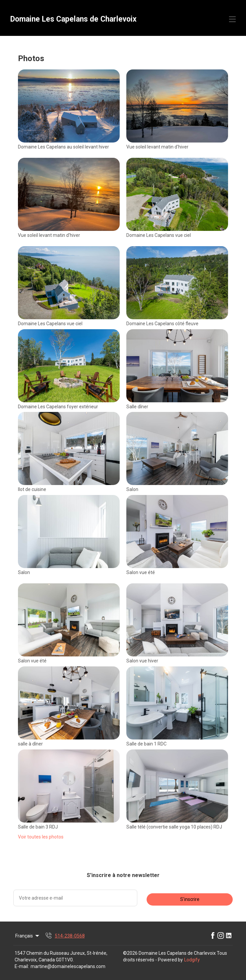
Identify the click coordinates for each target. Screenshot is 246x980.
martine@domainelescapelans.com (68, 966)
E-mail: (22, 966)
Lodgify (192, 960)
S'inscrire (190, 899)
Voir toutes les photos (41, 837)
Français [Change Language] (28, 936)
